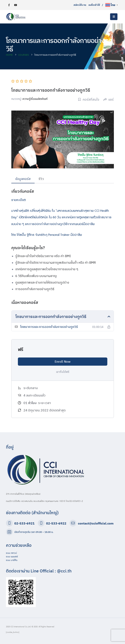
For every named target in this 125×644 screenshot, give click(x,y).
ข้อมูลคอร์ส (23, 179)
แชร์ (109, 99)
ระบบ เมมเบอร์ (12, 557)
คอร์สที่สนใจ (89, 99)
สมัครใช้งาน (80, 5)
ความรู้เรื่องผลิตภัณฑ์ (35, 99)
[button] (114, 17)
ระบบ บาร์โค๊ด (12, 560)
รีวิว (41, 179)
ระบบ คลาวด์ (11, 553)
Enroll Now (63, 361)
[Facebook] (9, 5)
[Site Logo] (16, 17)
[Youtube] (16, 5)
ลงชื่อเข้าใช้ (94, 5)
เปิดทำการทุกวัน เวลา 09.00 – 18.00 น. (34, 532)
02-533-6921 (24, 523)
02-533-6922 (56, 523)
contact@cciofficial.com (96, 523)
